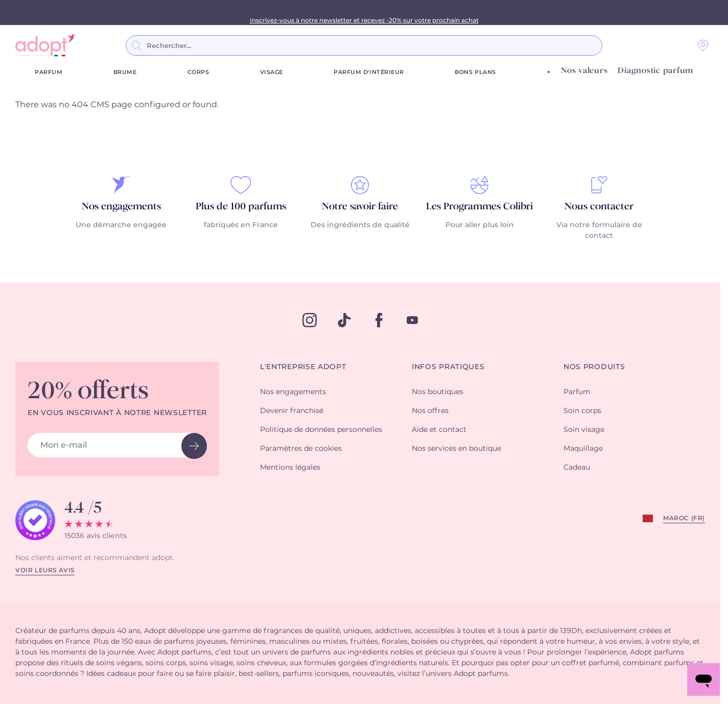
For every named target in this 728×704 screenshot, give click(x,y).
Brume (125, 72)
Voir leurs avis (45, 570)
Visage (272, 72)
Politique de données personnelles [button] (321, 430)
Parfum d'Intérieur (369, 72)
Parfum (49, 72)
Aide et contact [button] (439, 430)
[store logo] (46, 45)
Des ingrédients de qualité (360, 225)
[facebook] (379, 320)
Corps (198, 72)
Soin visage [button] (584, 430)
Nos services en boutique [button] (456, 449)
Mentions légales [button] (290, 468)
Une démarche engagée (121, 225)
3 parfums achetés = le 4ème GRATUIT (364, 12)
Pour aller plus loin (480, 225)
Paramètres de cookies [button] (301, 449)
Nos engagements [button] (293, 392)
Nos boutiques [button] (438, 392)
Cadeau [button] (577, 468)
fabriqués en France (241, 225)
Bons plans (475, 72)
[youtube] (412, 320)
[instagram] (310, 320)
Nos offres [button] (430, 411)
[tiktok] (344, 320)
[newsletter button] (194, 446)
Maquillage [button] (583, 449)
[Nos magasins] (703, 45)
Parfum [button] (577, 392)
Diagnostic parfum (655, 71)
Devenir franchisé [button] (292, 411)
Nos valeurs (584, 71)
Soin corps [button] (582, 411)
